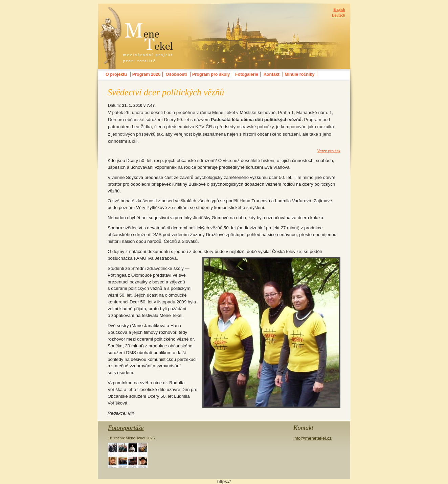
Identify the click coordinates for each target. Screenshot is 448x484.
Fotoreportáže (126, 428)
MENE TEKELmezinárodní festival (137, 11)
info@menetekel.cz (312, 438)
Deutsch (339, 15)
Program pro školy (211, 74)
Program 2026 (146, 74)
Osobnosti (176, 74)
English (339, 9)
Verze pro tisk (329, 151)
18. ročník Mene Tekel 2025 (131, 452)
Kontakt (272, 74)
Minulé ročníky (299, 74)
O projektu (116, 74)
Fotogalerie (247, 74)
